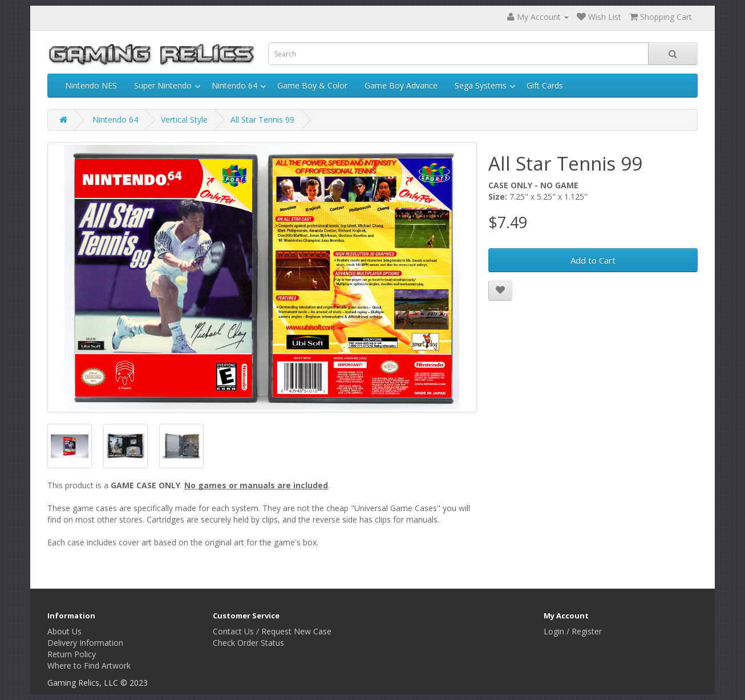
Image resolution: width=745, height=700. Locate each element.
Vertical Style (184, 120)
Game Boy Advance (401, 85)
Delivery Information (85, 643)
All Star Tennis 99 (262, 120)
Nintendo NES (91, 85)
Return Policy (72, 654)
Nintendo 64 (234, 85)
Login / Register (573, 631)
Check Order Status (248, 643)
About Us (64, 631)
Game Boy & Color (312, 85)
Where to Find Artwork (89, 665)
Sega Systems (481, 85)
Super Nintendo (163, 85)
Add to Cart (593, 260)
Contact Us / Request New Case (272, 631)
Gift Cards (545, 85)
